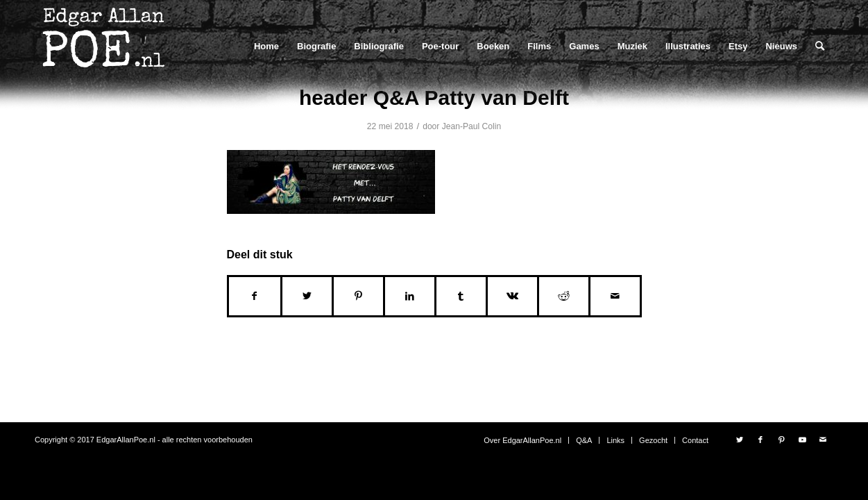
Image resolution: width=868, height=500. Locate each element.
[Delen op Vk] (512, 296)
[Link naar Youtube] (802, 440)
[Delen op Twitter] (307, 296)
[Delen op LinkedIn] (410, 296)
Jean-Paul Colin (471, 126)
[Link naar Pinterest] (781, 440)
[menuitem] (266, 46)
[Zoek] (820, 46)
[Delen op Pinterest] (358, 296)
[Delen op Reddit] (564, 296)
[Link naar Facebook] (760, 440)
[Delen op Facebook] (255, 296)
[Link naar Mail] (823, 440)
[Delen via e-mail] (615, 296)
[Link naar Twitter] (740, 440)
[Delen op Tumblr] (461, 296)
